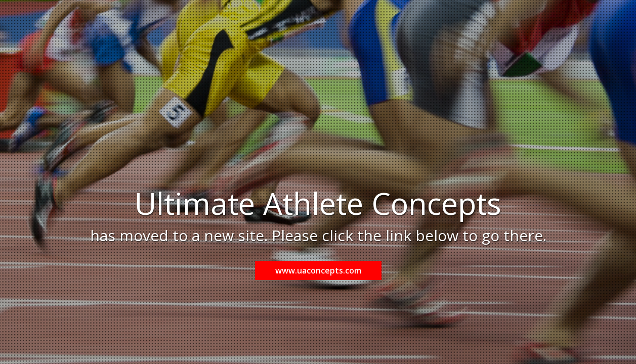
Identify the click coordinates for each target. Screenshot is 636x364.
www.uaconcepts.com (318, 270)
